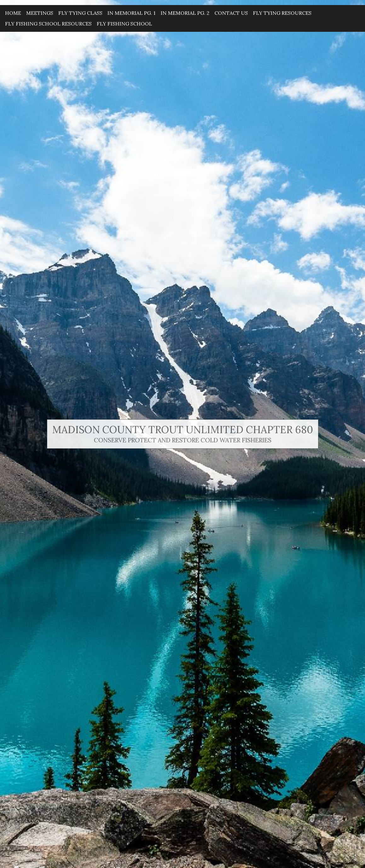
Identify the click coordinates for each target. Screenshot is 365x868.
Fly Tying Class (80, 13)
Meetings (40, 13)
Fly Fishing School (124, 24)
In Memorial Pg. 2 (185, 13)
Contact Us (231, 13)
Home (13, 13)
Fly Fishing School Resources (48, 24)
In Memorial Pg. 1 (131, 13)
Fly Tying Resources (282, 13)
